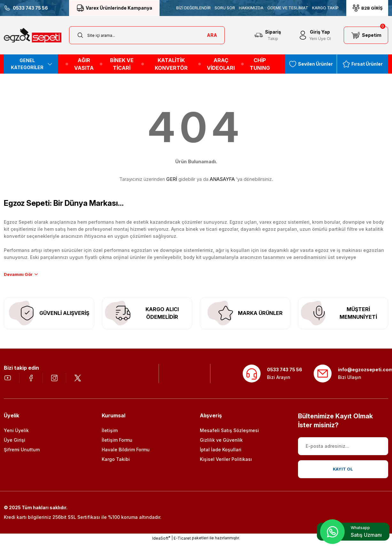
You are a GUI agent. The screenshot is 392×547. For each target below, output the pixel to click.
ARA (212, 35)
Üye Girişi (15, 444)
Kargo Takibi (116, 463)
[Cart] (366, 35)
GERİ (172, 179)
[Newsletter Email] (343, 450)
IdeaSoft (161, 542)
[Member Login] (314, 35)
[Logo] (33, 35)
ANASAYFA (222, 179)
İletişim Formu (117, 444)
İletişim (110, 434)
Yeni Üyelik (16, 434)
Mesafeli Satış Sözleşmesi (229, 434)
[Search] (147, 35)
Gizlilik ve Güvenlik (221, 444)
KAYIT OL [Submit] (343, 473)
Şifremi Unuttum (22, 454)
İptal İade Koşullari (221, 454)
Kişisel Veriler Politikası (226, 463)
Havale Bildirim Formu (126, 454)
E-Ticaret (182, 542)
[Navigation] (31, 64)
